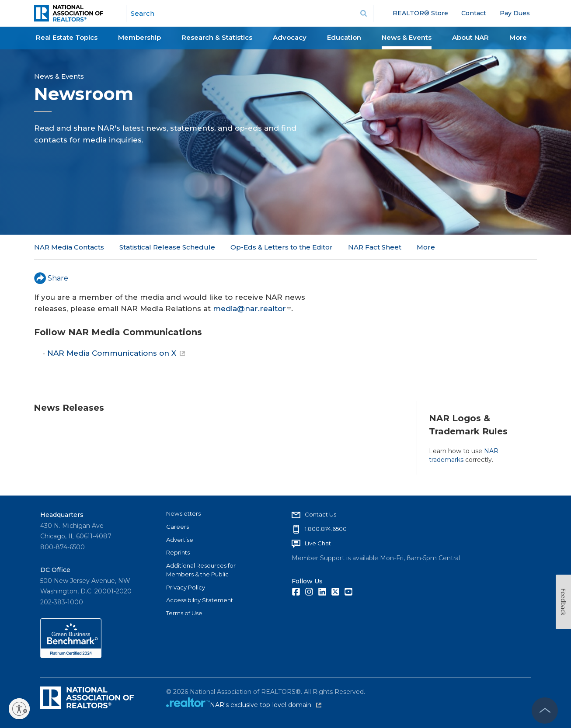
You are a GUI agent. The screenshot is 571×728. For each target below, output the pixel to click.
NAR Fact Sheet (375, 247)
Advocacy (290, 37)
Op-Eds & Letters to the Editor (282, 247)
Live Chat (318, 543)
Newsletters (183, 513)
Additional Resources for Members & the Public (201, 570)
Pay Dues (515, 13)
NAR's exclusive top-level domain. (266, 705)
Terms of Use (184, 613)
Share (51, 278)
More (518, 37)
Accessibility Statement (200, 600)
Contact (474, 13)
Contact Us (320, 514)
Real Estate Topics (67, 37)
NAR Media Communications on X (116, 353)
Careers (178, 527)
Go (364, 14)
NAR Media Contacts (69, 247)
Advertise (180, 540)
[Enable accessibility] (19, 709)
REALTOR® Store (420, 13)
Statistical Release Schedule (167, 247)
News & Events (407, 37)
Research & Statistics (217, 37)
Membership (139, 37)
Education (344, 37)
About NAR (470, 37)
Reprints (178, 552)
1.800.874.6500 (326, 529)
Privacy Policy (186, 587)
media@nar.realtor (252, 309)
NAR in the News (445, 247)
